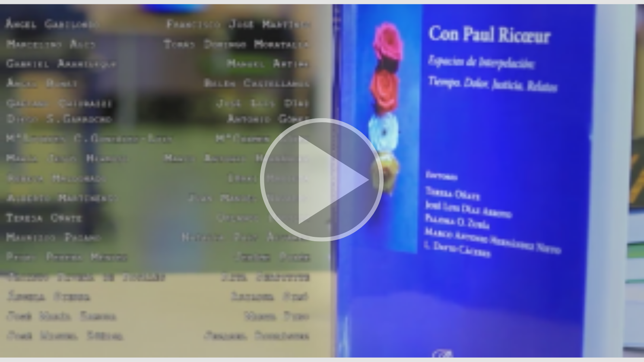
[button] (322, 181)
